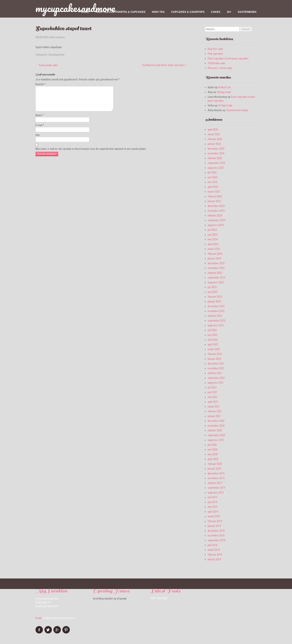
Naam (40, 120)
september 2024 (216, 220)
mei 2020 (213, 454)
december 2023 (216, 263)
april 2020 (213, 459)
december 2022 (216, 306)
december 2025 (216, 149)
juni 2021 (213, 392)
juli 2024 (212, 230)
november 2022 (216, 311)
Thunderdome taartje (237, 110)
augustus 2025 (216, 168)
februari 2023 (215, 297)
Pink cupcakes (216, 54)
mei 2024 (213, 239)
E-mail (40, 130)
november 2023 (216, 268)
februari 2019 (215, 521)
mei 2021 (213, 397)
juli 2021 (212, 387)
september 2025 (216, 163)
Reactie (41, 84)
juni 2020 (213, 450)
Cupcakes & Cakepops (188, 12)
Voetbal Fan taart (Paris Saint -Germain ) (165, 65)
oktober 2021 (215, 373)
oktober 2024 (215, 215)
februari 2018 (215, 555)
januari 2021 (214, 416)
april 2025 (213, 187)
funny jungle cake (47, 65)
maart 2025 (214, 192)
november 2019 (216, 478)
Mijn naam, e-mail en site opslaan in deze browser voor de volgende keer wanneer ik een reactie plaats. (91, 153)
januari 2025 (214, 201)
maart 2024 (214, 249)
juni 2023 (213, 292)
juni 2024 (213, 235)
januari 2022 (214, 359)
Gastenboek (247, 12)
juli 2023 (212, 287)
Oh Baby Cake (225, 105)
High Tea (158, 12)
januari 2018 (214, 559)
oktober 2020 (215, 430)
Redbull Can (224, 87)
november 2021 (216, 368)
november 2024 (216, 211)
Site (38, 140)
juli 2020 (212, 445)
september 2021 (216, 378)
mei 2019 (213, 507)
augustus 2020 (216, 440)
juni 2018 (213, 545)
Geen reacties (57, 37)
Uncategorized (56, 55)
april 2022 (213, 344)
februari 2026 (215, 139)
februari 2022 (215, 354)
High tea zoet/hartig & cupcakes (121, 12)
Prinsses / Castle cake (220, 68)
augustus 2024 (216, 225)
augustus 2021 (216, 383)
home (85, 12)
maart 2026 (214, 134)
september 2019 (216, 488)
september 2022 (216, 321)
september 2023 (216, 278)
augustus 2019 (216, 493)
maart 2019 (214, 516)
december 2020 (216, 421)
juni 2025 (213, 177)
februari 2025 (215, 196)
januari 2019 (214, 526)
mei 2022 (213, 340)
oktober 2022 (215, 316)
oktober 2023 (215, 273)
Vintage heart (224, 92)
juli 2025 (212, 173)
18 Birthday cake (216, 63)
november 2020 (216, 426)
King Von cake (215, 49)
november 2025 (216, 153)
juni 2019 (213, 502)
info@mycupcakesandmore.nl (59, 618)
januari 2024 (214, 258)
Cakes (216, 12)
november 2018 (216, 535)
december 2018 (216, 531)
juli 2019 (212, 497)
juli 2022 (212, 330)
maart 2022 (214, 349)
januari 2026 (214, 144)
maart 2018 (214, 550)
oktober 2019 (215, 483)
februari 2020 (215, 464)
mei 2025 (213, 182)
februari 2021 (215, 411)
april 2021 (213, 402)
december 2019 (216, 473)
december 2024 (216, 206)
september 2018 (216, 540)
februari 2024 (215, 254)
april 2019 (213, 512)
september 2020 (216, 435)
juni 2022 (213, 335)
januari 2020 (214, 469)
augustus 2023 (216, 282)
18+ (229, 12)
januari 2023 (214, 301)
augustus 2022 (216, 325)
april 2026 (213, 130)
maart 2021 (214, 407)
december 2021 (216, 364)
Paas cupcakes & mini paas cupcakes (228, 58)
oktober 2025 (215, 158)
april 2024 (213, 244)
